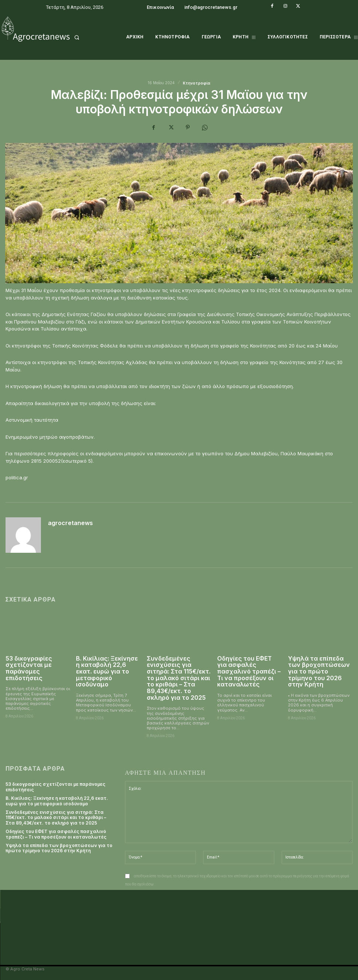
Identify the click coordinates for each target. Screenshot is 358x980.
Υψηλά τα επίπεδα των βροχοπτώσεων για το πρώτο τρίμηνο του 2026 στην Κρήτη (319, 671)
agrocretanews (70, 523)
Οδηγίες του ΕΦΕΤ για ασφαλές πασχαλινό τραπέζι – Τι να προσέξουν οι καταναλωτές (249, 671)
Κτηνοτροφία (197, 83)
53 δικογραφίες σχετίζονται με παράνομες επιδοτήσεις (29, 668)
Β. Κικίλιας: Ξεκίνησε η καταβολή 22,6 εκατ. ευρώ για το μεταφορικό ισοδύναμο (107, 671)
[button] (89, 37)
